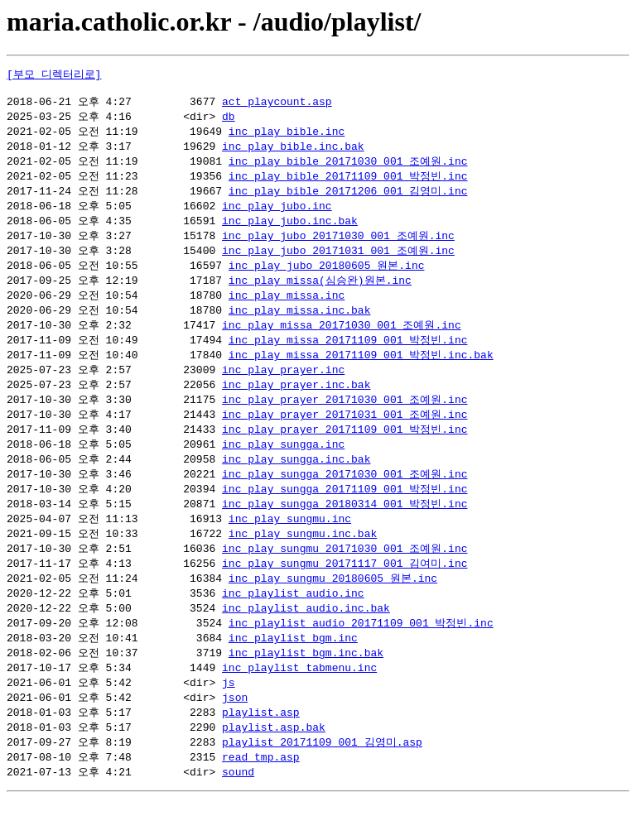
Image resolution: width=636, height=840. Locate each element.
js (229, 718)
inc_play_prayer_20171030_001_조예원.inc (344, 420)
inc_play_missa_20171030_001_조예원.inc (342, 341)
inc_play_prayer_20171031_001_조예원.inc (344, 435)
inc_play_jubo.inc (277, 215)
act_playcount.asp (277, 105)
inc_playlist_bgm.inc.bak (306, 687)
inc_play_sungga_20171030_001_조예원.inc (344, 498)
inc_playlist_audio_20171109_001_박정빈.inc (361, 655)
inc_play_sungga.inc (283, 467)
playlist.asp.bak (274, 766)
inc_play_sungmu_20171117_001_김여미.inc (344, 593)
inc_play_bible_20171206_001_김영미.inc (348, 199)
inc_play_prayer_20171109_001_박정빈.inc (344, 451)
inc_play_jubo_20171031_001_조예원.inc (338, 262)
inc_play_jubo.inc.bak (290, 231)
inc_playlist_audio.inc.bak (306, 640)
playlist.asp (261, 750)
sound (238, 813)
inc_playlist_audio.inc (293, 624)
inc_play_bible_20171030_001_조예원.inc (348, 168)
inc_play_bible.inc (287, 137)
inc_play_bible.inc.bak (293, 152)
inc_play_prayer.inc (283, 388)
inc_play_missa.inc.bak (300, 325)
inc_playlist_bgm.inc (293, 671)
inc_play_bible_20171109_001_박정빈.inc (348, 184)
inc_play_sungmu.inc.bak (303, 561)
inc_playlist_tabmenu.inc (299, 703)
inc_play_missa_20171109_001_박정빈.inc (348, 357)
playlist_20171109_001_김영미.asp (322, 781)
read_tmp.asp (261, 797)
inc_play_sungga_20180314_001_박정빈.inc (344, 530)
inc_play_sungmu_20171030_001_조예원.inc (344, 577)
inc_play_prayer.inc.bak (296, 404)
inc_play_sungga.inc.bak (296, 482)
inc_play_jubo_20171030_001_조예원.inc (338, 247)
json (235, 734)
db (229, 121)
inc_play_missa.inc (287, 310)
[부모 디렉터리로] (54, 74)
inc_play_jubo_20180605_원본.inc (327, 278)
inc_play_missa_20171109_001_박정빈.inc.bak (361, 372)
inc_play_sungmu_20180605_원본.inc (333, 608)
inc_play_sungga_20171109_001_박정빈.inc (344, 514)
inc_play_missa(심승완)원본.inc (320, 294)
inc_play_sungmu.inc (290, 545)
